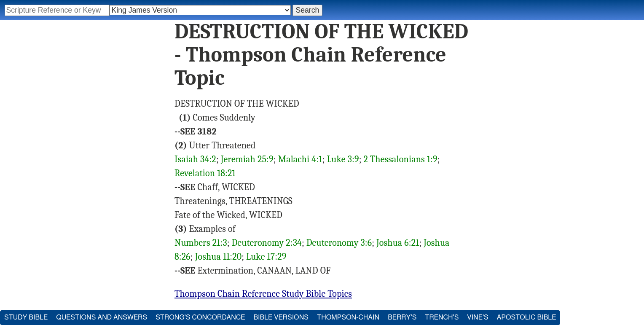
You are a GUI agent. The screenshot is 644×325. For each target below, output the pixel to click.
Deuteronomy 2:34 (267, 243)
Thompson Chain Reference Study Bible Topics (263, 294)
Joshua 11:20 (219, 257)
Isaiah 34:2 (195, 159)
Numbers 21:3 (201, 243)
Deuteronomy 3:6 (339, 243)
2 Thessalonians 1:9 (400, 159)
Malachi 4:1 (300, 159)
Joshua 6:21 (398, 243)
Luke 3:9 (343, 159)
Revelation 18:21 (205, 173)
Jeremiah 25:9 (247, 159)
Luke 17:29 (266, 257)
